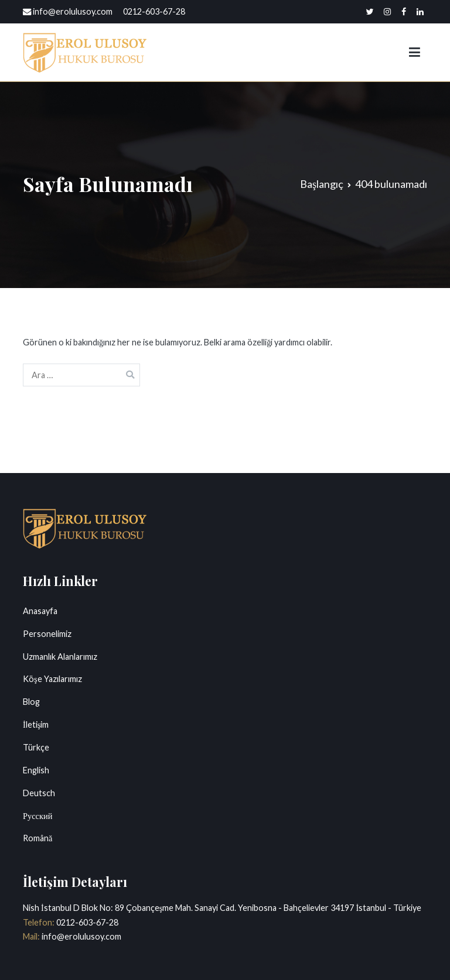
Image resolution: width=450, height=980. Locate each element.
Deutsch (39, 793)
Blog (31, 702)
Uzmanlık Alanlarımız (60, 657)
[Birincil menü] (415, 53)
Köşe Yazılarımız (52, 679)
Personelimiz (47, 634)
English (36, 770)
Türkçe (36, 747)
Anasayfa (40, 611)
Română (37, 838)
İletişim (36, 724)
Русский (37, 816)
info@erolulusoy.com (81, 936)
